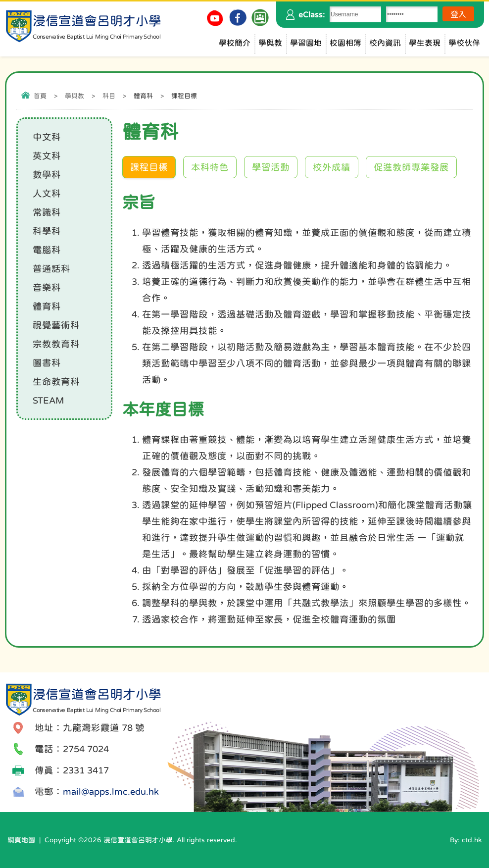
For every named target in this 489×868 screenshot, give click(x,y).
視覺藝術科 (56, 325)
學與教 (270, 43)
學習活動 (271, 167)
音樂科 (47, 287)
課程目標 (149, 167)
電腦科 (47, 250)
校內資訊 (385, 43)
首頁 (40, 96)
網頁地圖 (21, 840)
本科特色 (210, 167)
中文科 (47, 137)
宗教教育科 (56, 344)
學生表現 (425, 43)
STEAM (48, 400)
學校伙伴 (464, 43)
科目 (109, 96)
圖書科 (47, 363)
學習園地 (306, 43)
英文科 (47, 156)
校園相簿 (345, 43)
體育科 (47, 306)
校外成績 (332, 167)
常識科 (47, 212)
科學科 (47, 231)
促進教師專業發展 (411, 167)
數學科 (47, 175)
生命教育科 (56, 382)
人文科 (47, 193)
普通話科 (51, 269)
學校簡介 (235, 43)
